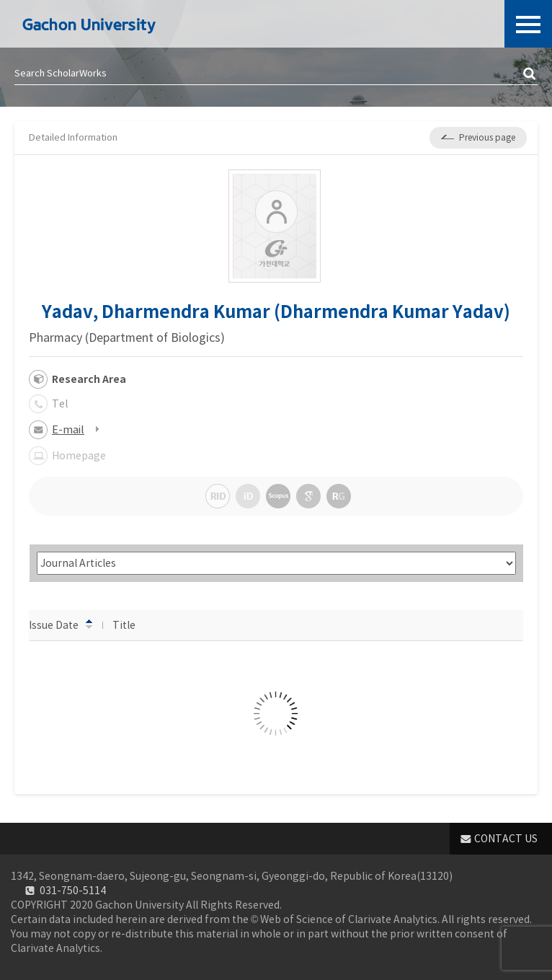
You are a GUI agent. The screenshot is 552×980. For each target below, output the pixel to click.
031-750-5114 (73, 891)
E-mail (68, 429)
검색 (530, 74)
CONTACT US (506, 839)
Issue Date (61, 624)
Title (131, 624)
